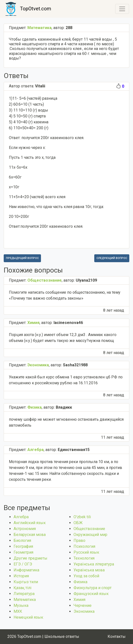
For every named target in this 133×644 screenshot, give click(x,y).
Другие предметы (30, 558)
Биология (22, 540)
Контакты (117, 636)
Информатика (26, 570)
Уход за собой (86, 576)
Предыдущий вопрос (22, 258)
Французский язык (91, 594)
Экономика (84, 611)
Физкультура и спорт (93, 588)
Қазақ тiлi (22, 588)
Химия (79, 600)
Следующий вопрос (112, 258)
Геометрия (23, 552)
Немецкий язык (28, 617)
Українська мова (89, 570)
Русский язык (86, 552)
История (21, 576)
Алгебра (21, 517)
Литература (24, 594)
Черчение (83, 605)
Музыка (21, 605)
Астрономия (25, 529)
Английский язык (30, 523)
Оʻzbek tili (82, 517)
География (23, 546)
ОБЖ (78, 523)
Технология (84, 558)
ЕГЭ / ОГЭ (23, 564)
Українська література (94, 564)
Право (79, 540)
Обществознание (89, 529)
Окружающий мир (90, 535)
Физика (80, 582)
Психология (84, 546)
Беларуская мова (30, 535)
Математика (25, 600)
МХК (18, 611)
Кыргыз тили (26, 582)
